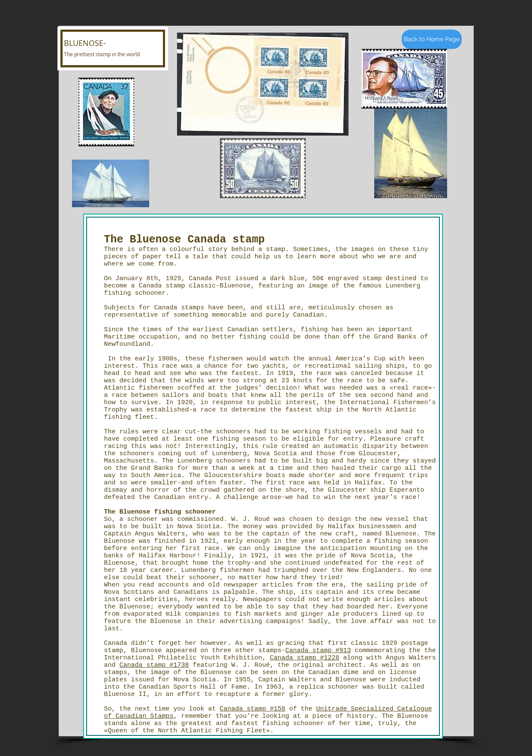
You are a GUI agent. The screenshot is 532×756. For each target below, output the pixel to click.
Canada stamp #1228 (305, 658)
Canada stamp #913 (318, 651)
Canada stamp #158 (253, 709)
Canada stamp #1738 (154, 665)
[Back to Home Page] (432, 39)
